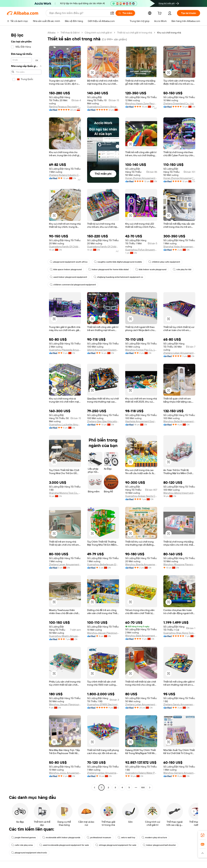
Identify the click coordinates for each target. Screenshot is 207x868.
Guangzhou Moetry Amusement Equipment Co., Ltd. (65, 636)
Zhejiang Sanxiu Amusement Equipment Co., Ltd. (179, 704)
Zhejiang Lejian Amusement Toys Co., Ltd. (141, 704)
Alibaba (51, 33)
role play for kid (182, 269)
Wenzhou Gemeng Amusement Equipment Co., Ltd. (179, 773)
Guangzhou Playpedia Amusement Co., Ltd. (65, 350)
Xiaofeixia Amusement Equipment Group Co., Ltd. (141, 421)
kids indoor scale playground (151, 269)
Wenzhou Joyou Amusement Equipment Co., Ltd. (65, 773)
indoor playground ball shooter (159, 845)
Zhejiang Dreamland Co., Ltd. (179, 103)
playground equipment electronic (29, 853)
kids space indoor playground (66, 269)
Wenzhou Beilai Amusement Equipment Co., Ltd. (179, 421)
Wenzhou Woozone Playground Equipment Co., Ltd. (179, 564)
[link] (203, 835)
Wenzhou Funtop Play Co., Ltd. (141, 350)
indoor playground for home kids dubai (108, 269)
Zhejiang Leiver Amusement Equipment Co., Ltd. (65, 564)
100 (143, 787)
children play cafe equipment (164, 262)
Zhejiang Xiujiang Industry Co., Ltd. (65, 175)
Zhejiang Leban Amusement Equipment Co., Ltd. (179, 353)
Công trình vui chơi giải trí (98, 33)
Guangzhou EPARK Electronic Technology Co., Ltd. (103, 704)
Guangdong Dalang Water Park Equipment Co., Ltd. (141, 773)
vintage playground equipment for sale (116, 845)
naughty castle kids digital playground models (118, 262)
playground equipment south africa (69, 262)
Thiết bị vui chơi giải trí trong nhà (135, 33)
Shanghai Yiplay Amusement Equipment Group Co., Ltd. (179, 247)
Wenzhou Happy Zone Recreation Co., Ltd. (141, 103)
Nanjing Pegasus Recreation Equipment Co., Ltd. (65, 107)
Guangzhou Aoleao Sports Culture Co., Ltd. (141, 496)
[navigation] (26, 410)
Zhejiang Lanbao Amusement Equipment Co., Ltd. (103, 773)
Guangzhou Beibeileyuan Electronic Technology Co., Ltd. (103, 564)
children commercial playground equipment (73, 285)
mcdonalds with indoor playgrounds (61, 837)
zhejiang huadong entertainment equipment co (118, 277)
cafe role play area (22, 845)
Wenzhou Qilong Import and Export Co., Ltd (179, 493)
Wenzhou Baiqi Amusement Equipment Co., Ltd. (141, 636)
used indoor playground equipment (68, 277)
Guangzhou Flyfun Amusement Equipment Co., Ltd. (141, 250)
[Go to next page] (150, 787)
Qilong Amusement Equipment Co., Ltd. (103, 350)
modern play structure (154, 837)
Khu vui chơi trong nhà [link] (169, 33)
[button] (112, 13)
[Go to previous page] (95, 787)
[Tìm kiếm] (125, 13)
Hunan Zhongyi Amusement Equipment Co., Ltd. (141, 178)
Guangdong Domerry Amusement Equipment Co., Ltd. (103, 107)
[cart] (160, 14)
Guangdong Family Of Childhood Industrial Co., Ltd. (65, 247)
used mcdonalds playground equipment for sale (64, 845)
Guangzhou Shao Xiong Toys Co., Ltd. (179, 633)
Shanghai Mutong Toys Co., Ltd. (65, 493)
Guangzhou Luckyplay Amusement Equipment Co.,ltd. (65, 424)
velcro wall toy (126, 837)
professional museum (99, 837)
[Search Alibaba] (78, 13)
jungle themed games (23, 837)
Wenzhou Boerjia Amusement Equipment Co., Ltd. (141, 564)
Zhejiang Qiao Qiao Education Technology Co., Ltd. (103, 421)
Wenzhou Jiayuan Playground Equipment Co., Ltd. (103, 633)
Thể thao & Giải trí (70, 33)
